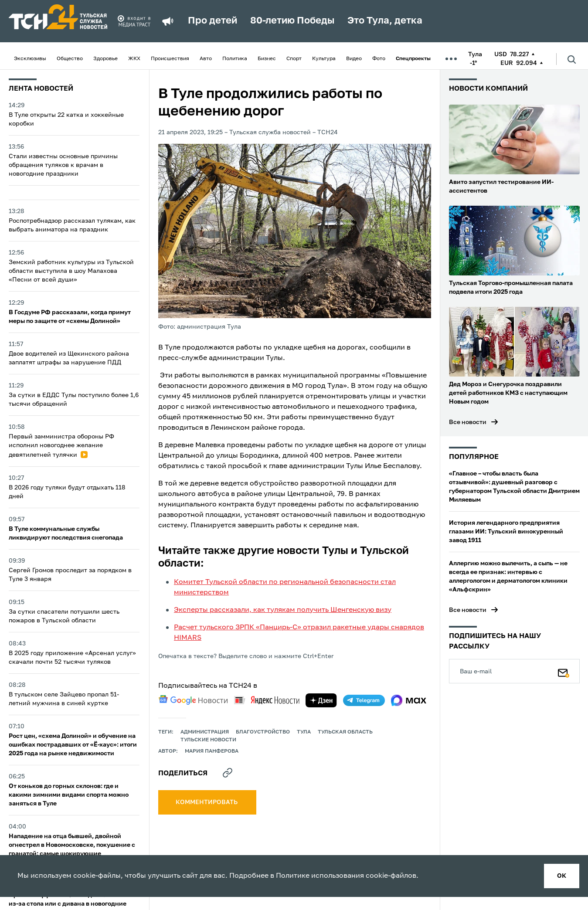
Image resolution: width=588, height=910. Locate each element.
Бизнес (267, 59)
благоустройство (263, 732)
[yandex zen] (321, 700)
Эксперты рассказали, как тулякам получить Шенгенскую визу (283, 610)
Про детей (212, 21)
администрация (205, 732)
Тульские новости (208, 740)
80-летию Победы (292, 21)
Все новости (468, 422)
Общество (70, 59)
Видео (354, 59)
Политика (235, 59)
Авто (206, 59)
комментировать (207, 802)
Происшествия (170, 59)
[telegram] (364, 700)
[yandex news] (267, 700)
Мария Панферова (212, 751)
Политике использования (320, 876)
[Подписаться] (564, 671)
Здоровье (105, 59)
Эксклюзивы (30, 59)
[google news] (193, 700)
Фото (379, 59)
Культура (324, 59)
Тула (304, 732)
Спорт (294, 59)
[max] (409, 700)
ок (562, 876)
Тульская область (345, 732)
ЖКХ (134, 59)
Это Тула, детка (385, 21)
